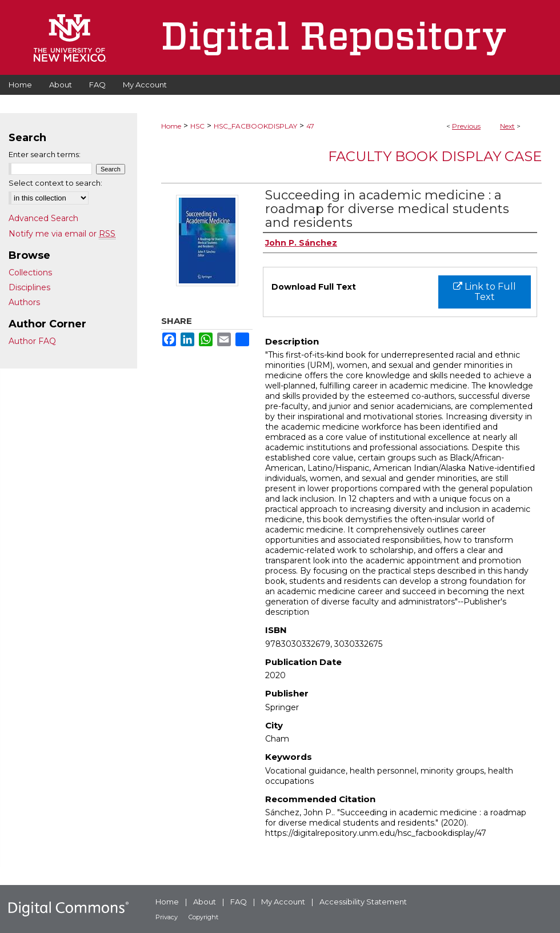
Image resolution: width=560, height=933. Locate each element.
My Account (283, 902)
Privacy (167, 917)
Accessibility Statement (363, 902)
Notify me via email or (62, 234)
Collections (30, 273)
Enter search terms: (45, 154)
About (205, 902)
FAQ (239, 902)
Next (507, 126)
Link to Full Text (485, 292)
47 (310, 126)
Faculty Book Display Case (435, 156)
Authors (24, 302)
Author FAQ (32, 341)
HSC (197, 126)
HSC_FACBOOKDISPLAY (255, 126)
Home (171, 126)
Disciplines (29, 287)
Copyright (203, 917)
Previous (466, 126)
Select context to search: (55, 183)
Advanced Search (43, 218)
